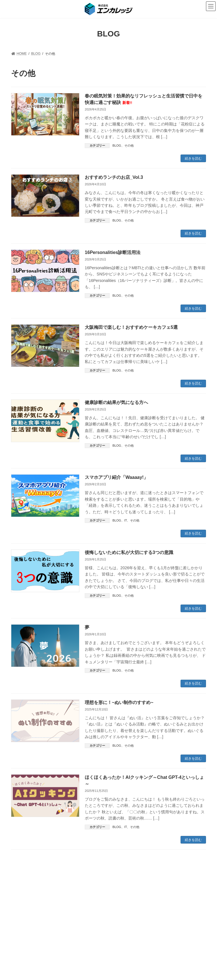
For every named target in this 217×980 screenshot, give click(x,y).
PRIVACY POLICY (73, 893)
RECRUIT (161, 890)
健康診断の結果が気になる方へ (116, 402)
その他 (129, 145)
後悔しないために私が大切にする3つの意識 (129, 552)
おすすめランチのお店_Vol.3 (114, 177)
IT (126, 520)
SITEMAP (107, 893)
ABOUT (43, 890)
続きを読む (193, 158)
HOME (21, 890)
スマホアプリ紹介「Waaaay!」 (116, 477)
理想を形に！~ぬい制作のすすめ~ (119, 702)
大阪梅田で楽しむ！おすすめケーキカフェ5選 (131, 327)
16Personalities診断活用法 (113, 252)
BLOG (117, 145)
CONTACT (187, 890)
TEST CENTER (130, 890)
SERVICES (69, 890)
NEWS (21, 893)
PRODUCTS (98, 890)
